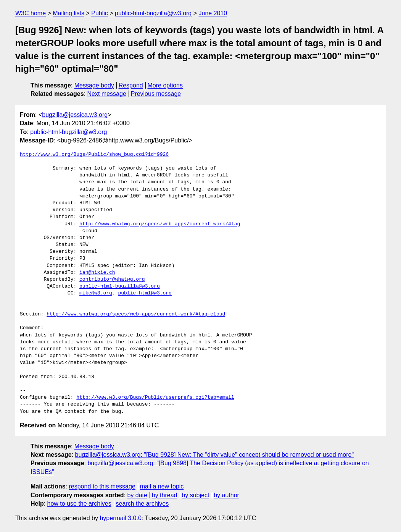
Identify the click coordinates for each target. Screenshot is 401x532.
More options (165, 85)
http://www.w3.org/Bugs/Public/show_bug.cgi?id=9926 (94, 155)
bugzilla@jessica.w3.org (75, 115)
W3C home (31, 13)
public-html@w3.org (145, 293)
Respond (131, 85)
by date (137, 495)
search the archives (143, 504)
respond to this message (102, 486)
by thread (165, 495)
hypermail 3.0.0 (120, 518)
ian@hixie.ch (97, 273)
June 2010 (213, 13)
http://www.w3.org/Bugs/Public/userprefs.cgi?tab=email (155, 398)
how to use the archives (79, 504)
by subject (195, 495)
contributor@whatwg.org (112, 280)
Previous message (156, 94)
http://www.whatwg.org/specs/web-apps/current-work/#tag (160, 224)
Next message (107, 94)
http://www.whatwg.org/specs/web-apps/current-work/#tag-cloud (136, 314)
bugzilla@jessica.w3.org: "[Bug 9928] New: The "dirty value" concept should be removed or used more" (215, 455)
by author (226, 495)
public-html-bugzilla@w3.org (153, 13)
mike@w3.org (96, 293)
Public (100, 13)
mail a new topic (162, 486)
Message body (94, 85)
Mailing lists (68, 13)
